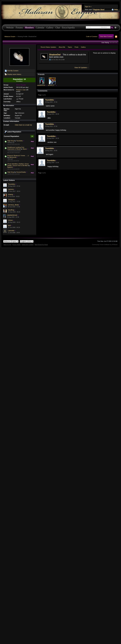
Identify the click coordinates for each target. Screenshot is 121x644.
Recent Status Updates (48, 47)
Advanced (115, 28)
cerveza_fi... (51, 85)
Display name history (13, 74)
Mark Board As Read (41, 245)
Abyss (25, 149)
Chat (58, 28)
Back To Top (7, 245)
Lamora (11, 189)
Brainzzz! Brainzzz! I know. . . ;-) (18, 155)
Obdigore (11, 200)
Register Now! (99, 9)
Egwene (10, 167)
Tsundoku (20, 141)
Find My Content (12, 71)
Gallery (50, 28)
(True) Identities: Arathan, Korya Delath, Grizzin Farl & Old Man (18, 165)
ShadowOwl (55, 55)
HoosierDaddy (21, 172)
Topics (70, 47)
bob (9, 225)
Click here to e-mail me (23, 125)
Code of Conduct (92, 36)
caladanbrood (12, 215)
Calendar (40, 28)
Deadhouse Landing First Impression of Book (16, 148)
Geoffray (11, 210)
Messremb (13, 157)
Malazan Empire (10, 36)
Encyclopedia (68, 28)
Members (29, 28)
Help (115, 10)
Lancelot (11, 231)
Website (10, 28)
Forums (19, 28)
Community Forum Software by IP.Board (105, 245)
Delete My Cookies (28, 245)
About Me (62, 47)
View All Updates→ (81, 68)
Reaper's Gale (21, 90)
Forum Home (16, 245)
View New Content (106, 36)
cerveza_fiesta (13, 205)
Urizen (10, 220)
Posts (76, 47)
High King (11, 141)
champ (10, 194)
